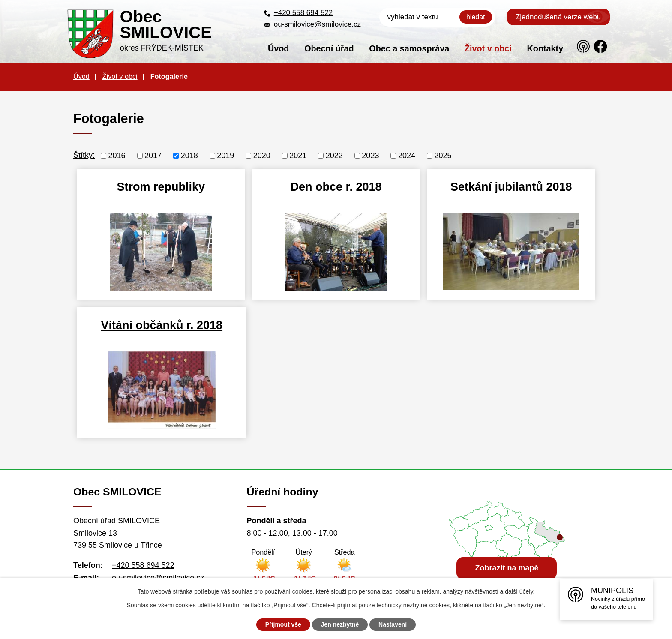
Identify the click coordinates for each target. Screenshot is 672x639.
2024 (407, 156)
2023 (370, 156)
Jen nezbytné (340, 624)
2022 (334, 156)
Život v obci (488, 48)
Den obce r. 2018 (336, 187)
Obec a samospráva (409, 48)
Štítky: (84, 155)
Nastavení (393, 624)
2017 (153, 156)
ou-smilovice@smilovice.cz (317, 24)
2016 (117, 156)
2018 (189, 156)
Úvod (278, 48)
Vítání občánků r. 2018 (161, 325)
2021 (298, 156)
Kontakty (545, 48)
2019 (225, 156)
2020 (262, 156)
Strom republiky (161, 187)
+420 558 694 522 (303, 13)
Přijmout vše (283, 624)
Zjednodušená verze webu (558, 17)
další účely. (520, 591)
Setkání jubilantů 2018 (511, 187)
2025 (443, 156)
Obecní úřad (329, 48)
